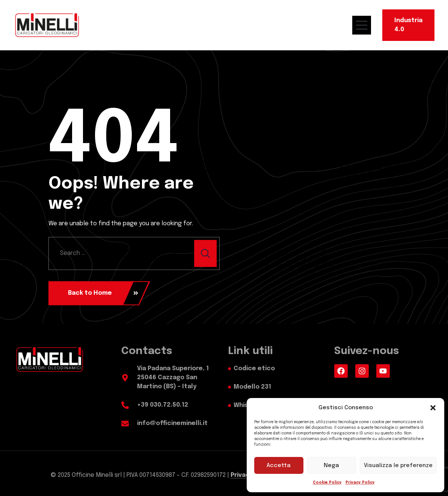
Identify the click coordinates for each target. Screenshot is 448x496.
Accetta (279, 466)
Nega (331, 466)
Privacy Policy (360, 482)
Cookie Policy (327, 482)
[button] (433, 408)
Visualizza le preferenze (398, 466)
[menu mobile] (365, 25)
